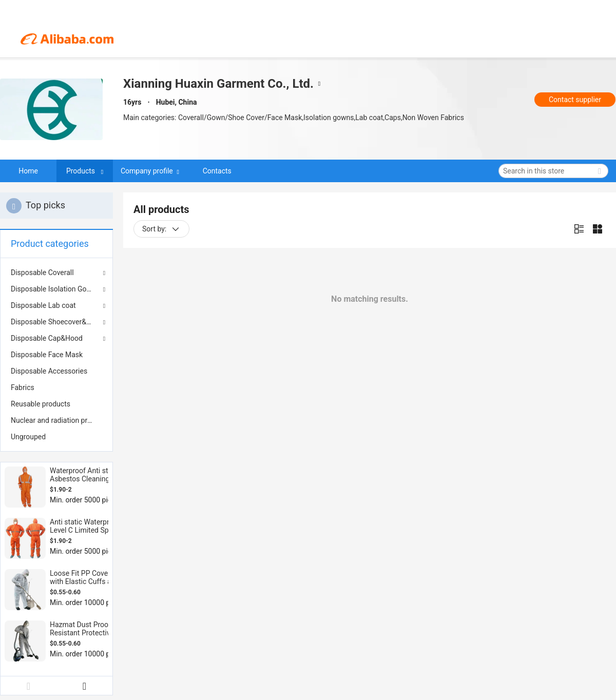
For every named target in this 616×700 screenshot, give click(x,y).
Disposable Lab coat (43, 305)
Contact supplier (575, 100)
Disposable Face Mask (47, 355)
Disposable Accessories (49, 371)
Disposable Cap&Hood (47, 338)
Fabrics (23, 387)
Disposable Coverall (42, 273)
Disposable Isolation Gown (53, 289)
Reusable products (41, 404)
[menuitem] (56, 355)
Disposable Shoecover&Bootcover (56, 322)
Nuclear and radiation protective (56, 420)
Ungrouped (28, 437)
